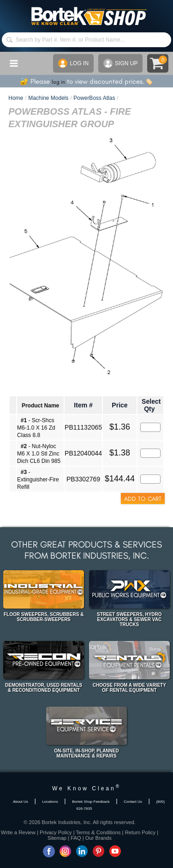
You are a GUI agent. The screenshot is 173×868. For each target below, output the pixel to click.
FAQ (76, 838)
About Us (21, 802)
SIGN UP (120, 63)
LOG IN (73, 63)
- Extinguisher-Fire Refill (38, 480)
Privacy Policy (56, 832)
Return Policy (140, 832)
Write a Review (18, 832)
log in (58, 82)
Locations (50, 802)
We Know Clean (86, 788)
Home (16, 98)
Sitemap (57, 838)
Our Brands (98, 838)
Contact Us (133, 802)
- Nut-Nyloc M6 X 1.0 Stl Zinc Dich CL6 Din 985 (39, 454)
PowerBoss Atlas (94, 98)
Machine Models (48, 98)
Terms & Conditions (98, 832)
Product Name (40, 406)
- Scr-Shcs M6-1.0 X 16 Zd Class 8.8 (36, 428)
